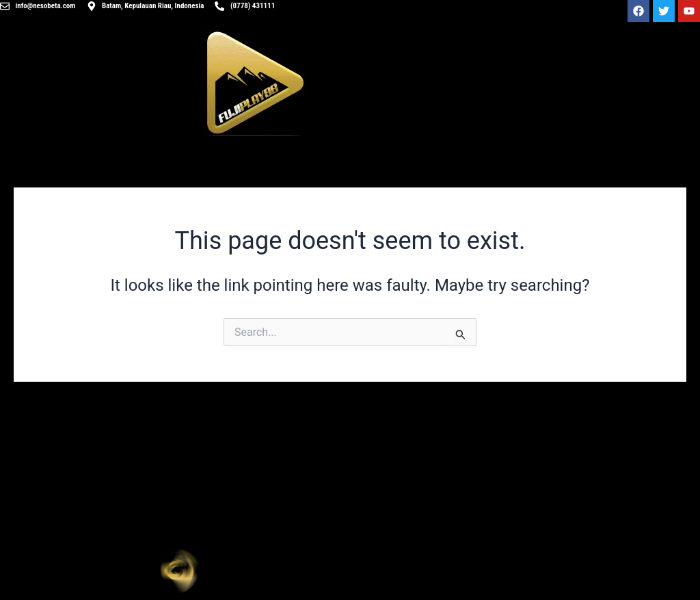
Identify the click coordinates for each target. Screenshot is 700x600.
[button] (525, 571)
